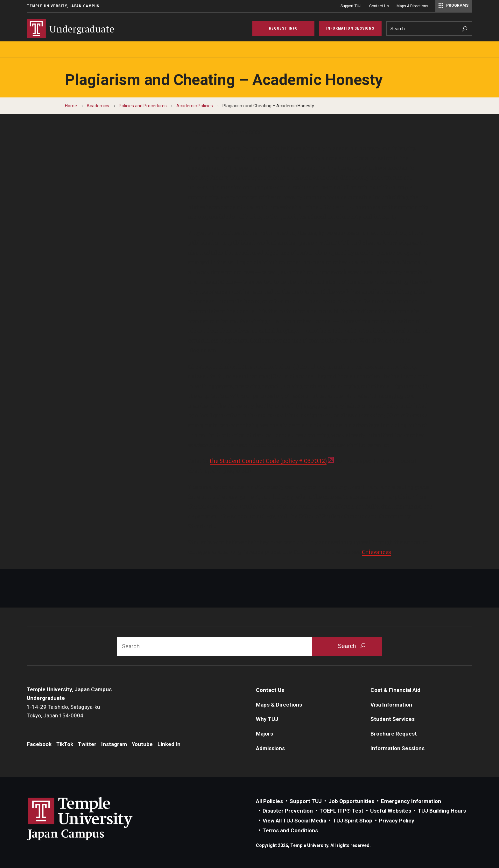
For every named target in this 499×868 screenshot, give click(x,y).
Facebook (39, 744)
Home (71, 106)
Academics (98, 106)
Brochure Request (394, 734)
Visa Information (391, 705)
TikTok (65, 744)
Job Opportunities (351, 801)
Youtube (142, 744)
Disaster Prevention (288, 811)
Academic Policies (195, 106)
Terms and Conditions (290, 830)
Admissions (270, 748)
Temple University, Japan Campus (63, 6)
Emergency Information (411, 801)
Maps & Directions (412, 6)
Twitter (87, 744)
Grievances (376, 551)
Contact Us (379, 6)
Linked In (169, 744)
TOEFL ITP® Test (341, 811)
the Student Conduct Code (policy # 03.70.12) (268, 460)
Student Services (393, 719)
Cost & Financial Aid (395, 690)
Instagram (114, 744)
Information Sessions (397, 748)
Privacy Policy (397, 821)
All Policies (269, 801)
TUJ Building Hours (442, 811)
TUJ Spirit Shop (353, 821)
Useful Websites (391, 811)
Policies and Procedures (143, 106)
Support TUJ (351, 6)
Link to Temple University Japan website (90, 819)
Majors (264, 734)
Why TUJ (267, 719)
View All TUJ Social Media (294, 821)
